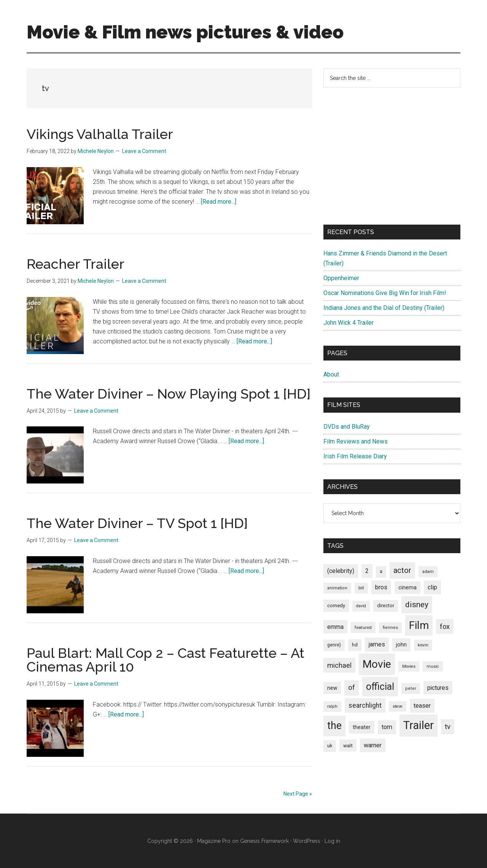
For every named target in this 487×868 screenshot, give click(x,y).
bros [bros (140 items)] (381, 587)
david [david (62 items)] (361, 606)
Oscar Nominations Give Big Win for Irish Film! (385, 293)
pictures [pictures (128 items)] (438, 688)
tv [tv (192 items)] (448, 727)
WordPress (307, 841)
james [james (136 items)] (377, 644)
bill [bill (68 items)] (361, 588)
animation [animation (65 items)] (337, 588)
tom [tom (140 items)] (387, 727)
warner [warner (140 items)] (373, 745)
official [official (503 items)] (380, 687)
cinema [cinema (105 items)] (407, 588)
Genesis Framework (264, 841)
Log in (332, 841)
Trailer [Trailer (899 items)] (419, 725)
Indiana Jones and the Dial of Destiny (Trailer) (384, 308)
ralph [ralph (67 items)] (332, 706)
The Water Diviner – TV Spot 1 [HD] (137, 523)
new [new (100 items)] (332, 688)
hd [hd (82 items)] (355, 645)
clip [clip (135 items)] (432, 587)
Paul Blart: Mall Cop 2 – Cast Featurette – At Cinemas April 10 (166, 660)
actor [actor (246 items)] (402, 570)
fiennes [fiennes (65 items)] (390, 628)
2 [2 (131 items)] (367, 571)
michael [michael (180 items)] (339, 665)
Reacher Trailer (76, 264)
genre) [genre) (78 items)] (334, 645)
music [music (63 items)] (433, 666)
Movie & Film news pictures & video (185, 32)
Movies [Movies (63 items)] (409, 666)
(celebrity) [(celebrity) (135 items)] (341, 571)
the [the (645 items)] (334, 726)
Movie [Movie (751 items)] (377, 664)
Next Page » (298, 794)
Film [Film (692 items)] (419, 625)
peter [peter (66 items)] (411, 688)
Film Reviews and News (356, 441)
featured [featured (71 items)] (363, 627)
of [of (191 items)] (352, 688)
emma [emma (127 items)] (335, 627)
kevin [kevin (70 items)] (423, 645)
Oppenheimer (341, 278)
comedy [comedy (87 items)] (336, 606)
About (331, 374)
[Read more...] (219, 202)
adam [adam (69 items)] (428, 571)
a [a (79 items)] (381, 571)
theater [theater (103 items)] (362, 727)
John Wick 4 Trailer (349, 323)
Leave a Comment (144, 151)
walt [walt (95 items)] (348, 745)
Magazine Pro (214, 841)
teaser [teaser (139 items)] (422, 706)
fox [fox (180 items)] (445, 626)
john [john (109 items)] (401, 645)
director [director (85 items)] (386, 606)
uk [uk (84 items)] (330, 746)
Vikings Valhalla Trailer (100, 134)
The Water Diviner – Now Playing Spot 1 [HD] (169, 394)
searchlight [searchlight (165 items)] (365, 705)
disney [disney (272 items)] (417, 604)
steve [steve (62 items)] (398, 706)
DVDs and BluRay (347, 427)
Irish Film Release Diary (355, 456)
